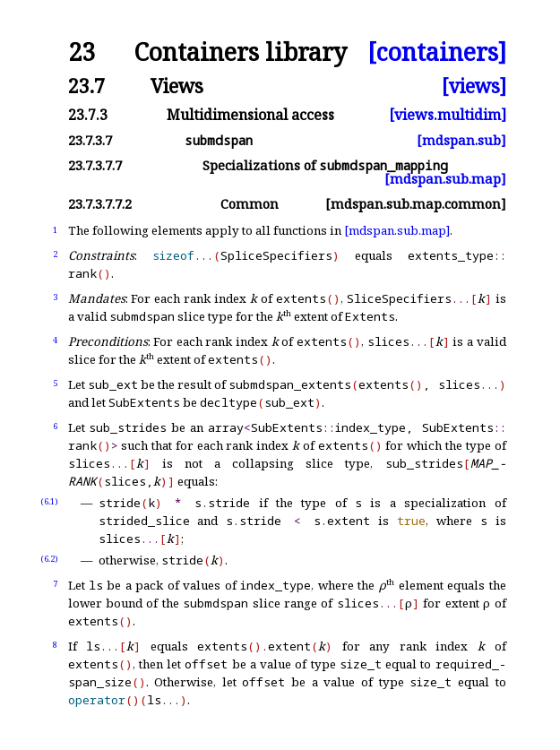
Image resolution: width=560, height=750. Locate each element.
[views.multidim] (448, 115)
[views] (474, 86)
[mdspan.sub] (461, 140)
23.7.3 (88, 115)
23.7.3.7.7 (95, 165)
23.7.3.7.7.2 (100, 204)
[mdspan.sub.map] (445, 179)
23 (82, 52)
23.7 (86, 86)
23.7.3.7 (90, 140)
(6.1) (49, 501)
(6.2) (49, 559)
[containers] (437, 52)
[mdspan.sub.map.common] (416, 204)
